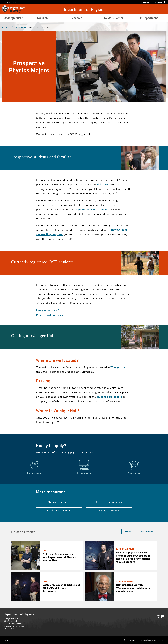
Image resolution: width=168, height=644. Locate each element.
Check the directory (50, 315)
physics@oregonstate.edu (15, 626)
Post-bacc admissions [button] (109, 502)
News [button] (128, 532)
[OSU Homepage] (14, 12)
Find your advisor (48, 310)
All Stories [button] (147, 532)
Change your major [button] (59, 502)
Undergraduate (21, 27)
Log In (6, 640)
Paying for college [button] (109, 510)
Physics (7, 27)
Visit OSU (102, 184)
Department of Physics (84, 9)
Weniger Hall (118, 367)
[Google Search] (161, 2)
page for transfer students (91, 209)
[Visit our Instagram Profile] (158, 618)
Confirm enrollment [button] (59, 510)
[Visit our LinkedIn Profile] (163, 618)
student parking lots (109, 397)
